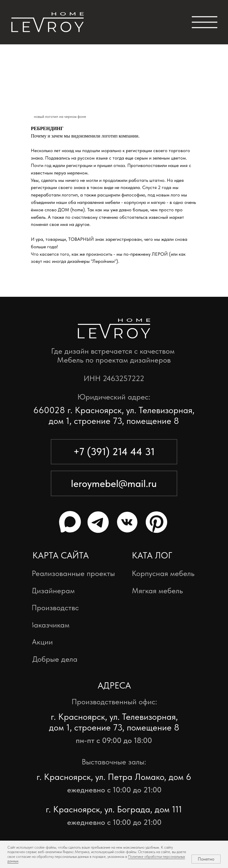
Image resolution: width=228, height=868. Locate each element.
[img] (47, 22)
